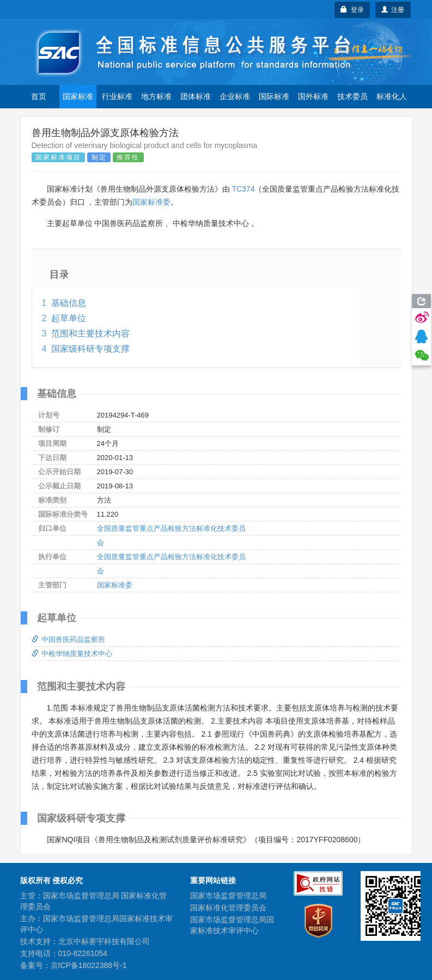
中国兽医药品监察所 (68, 639)
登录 (352, 10)
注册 (393, 10)
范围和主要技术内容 (90, 333)
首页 (39, 96)
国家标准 (78, 96)
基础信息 (69, 303)
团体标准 (196, 96)
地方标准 (156, 96)
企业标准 (235, 96)
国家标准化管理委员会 (228, 908)
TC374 (243, 189)
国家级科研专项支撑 (90, 349)
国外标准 (313, 96)
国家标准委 (151, 202)
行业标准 (117, 96)
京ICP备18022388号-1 (89, 965)
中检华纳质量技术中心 (72, 654)
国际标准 (274, 96)
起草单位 (69, 318)
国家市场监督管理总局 (228, 896)
